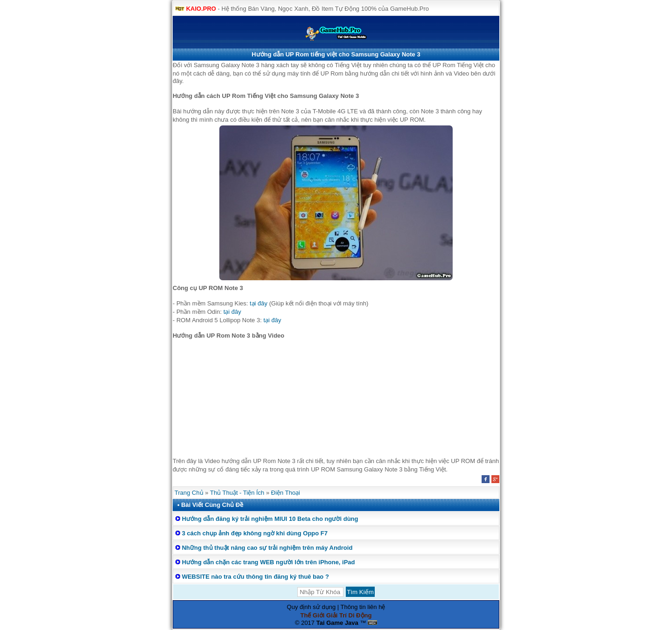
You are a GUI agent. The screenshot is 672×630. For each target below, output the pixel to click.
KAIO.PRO (201, 9)
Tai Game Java (337, 623)
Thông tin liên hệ (363, 607)
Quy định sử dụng (311, 607)
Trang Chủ (189, 493)
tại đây (259, 303)
